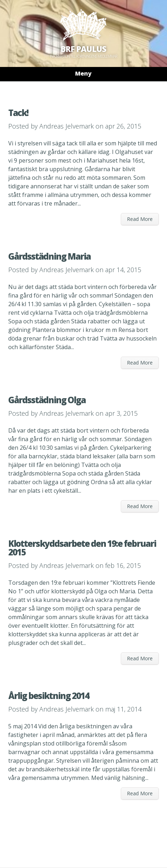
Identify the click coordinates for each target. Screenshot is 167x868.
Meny (83, 73)
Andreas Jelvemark (67, 126)
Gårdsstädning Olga (47, 400)
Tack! (18, 113)
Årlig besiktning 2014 (49, 696)
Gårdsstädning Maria (49, 256)
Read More (140, 219)
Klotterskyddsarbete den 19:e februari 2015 (82, 548)
